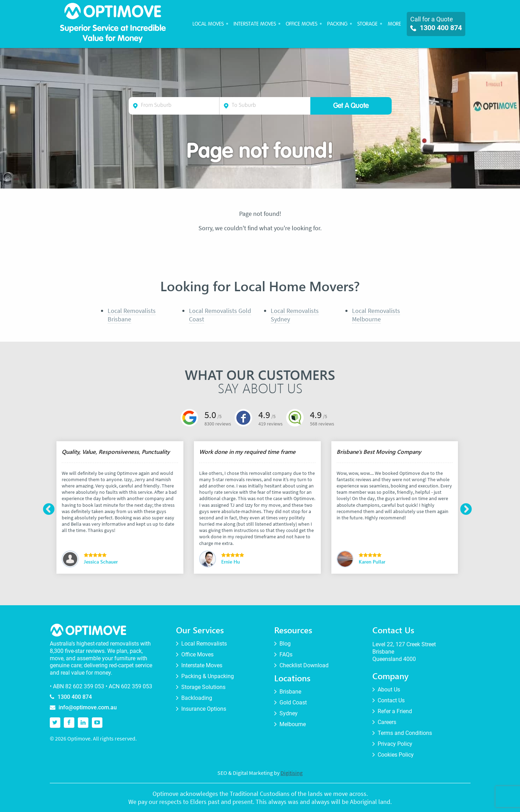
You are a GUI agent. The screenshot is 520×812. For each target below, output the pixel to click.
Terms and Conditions (405, 733)
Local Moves (208, 24)
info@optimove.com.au (88, 707)
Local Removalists (204, 644)
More (394, 24)
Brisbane (290, 692)
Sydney (289, 714)
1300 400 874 (436, 28)
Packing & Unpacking (208, 676)
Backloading (197, 698)
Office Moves (302, 24)
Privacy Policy (395, 744)
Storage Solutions (203, 687)
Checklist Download (304, 666)
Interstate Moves (255, 24)
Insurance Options (204, 709)
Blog (285, 644)
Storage (367, 24)
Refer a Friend (395, 711)
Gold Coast (293, 703)
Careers (387, 722)
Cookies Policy (396, 755)
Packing (337, 24)
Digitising (292, 773)
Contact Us (391, 701)
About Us (389, 690)
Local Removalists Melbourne (376, 315)
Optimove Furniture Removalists (113, 13)
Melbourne (293, 724)
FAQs (286, 655)
